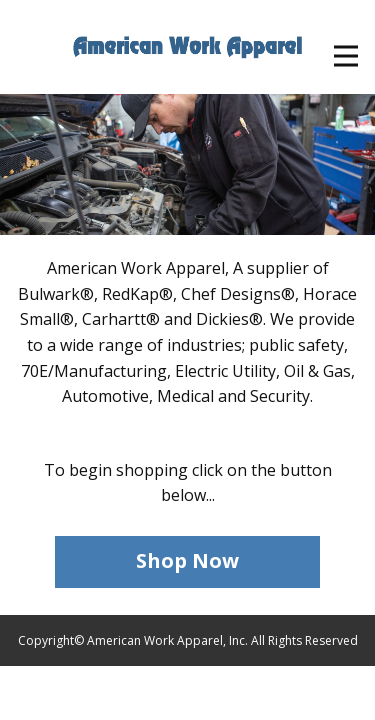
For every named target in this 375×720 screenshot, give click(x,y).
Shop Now (187, 560)
